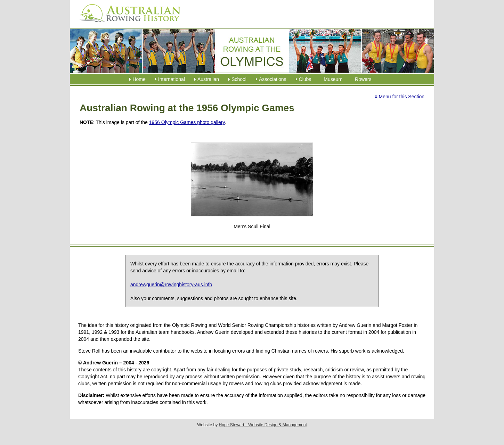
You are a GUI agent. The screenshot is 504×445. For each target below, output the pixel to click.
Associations (273, 79)
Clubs (305, 79)
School (239, 79)
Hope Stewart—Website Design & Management (263, 425)
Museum (333, 79)
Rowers (363, 79)
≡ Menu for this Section (399, 97)
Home (139, 79)
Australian (208, 79)
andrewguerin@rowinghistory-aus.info (171, 285)
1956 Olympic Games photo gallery (187, 122)
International (172, 79)
